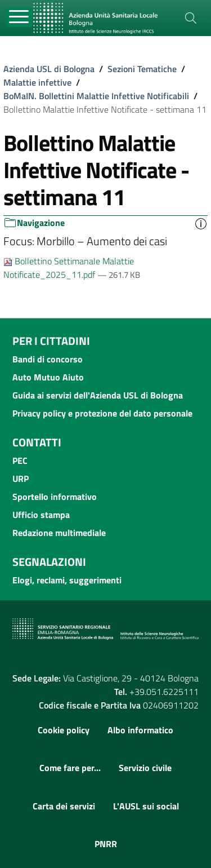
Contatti (37, 442)
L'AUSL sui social (146, 806)
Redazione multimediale (59, 533)
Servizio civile (145, 768)
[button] (201, 223)
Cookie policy (64, 730)
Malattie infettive (37, 82)
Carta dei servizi (64, 806)
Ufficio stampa (41, 515)
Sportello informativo (55, 497)
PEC (20, 460)
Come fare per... (70, 768)
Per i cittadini (51, 341)
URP (21, 479)
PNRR (106, 844)
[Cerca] (191, 18)
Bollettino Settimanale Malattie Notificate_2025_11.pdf (69, 268)
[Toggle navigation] (19, 17)
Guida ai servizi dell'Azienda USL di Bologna (98, 395)
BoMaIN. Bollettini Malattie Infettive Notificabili (96, 96)
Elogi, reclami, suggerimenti (67, 580)
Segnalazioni (49, 562)
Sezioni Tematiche (142, 69)
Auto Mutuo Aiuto (48, 377)
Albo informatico (140, 730)
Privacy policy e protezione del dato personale (102, 413)
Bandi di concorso (48, 359)
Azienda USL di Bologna (49, 69)
